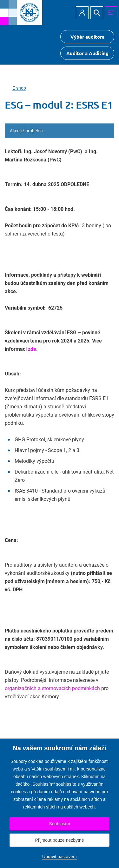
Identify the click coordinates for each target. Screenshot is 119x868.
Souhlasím (59, 824)
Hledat (97, 13)
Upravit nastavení (60, 857)
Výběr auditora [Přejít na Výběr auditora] (87, 37)
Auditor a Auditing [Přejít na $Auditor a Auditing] (87, 53)
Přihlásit (82, 13)
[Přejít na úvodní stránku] (21, 13)
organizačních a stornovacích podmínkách (52, 688)
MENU (111, 13)
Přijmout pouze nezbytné (59, 840)
